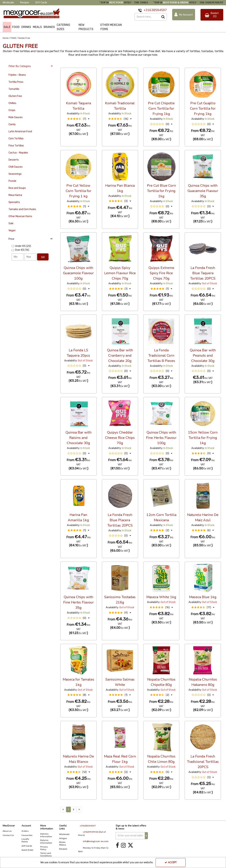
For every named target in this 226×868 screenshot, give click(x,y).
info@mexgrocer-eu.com (96, 841)
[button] (78, 119)
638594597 (158, 10)
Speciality (14, 202)
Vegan (12, 230)
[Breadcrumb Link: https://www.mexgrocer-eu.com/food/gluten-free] (24, 38)
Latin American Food (20, 131)
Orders (25, 831)
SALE (7, 27)
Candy (12, 124)
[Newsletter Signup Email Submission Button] (146, 836)
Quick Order (27, 850)
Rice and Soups (17, 188)
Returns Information (46, 842)
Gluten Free (15, 96)
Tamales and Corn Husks (22, 209)
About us (7, 831)
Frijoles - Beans (17, 75)
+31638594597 (88, 826)
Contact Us (8, 835)
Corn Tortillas (16, 139)
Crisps (12, 110)
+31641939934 (91, 832)
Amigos (63, 838)
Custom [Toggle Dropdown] (84, 64)
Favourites (27, 835)
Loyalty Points (25, 840)
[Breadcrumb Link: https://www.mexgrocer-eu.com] (6, 38)
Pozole (12, 181)
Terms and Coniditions (46, 854)
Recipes (25, 3)
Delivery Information (46, 835)
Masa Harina (15, 195)
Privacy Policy (44, 848)
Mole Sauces (16, 117)
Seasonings (15, 174)
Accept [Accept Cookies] (171, 863)
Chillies (12, 103)
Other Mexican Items (20, 216)
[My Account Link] (184, 15)
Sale (11, 223)
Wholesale (8, 3)
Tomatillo (14, 89)
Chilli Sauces (16, 167)
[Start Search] (163, 17)
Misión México (63, 844)
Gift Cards (41, 3)
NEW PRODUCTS (86, 27)
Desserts (14, 160)
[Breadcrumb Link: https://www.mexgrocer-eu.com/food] (13, 38)
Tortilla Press (16, 82)
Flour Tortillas (16, 146)
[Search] (147, 17)
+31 (146, 10)
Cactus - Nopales (18, 153)
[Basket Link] (212, 15)
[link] (117, 845)
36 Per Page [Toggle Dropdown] (68, 64)
